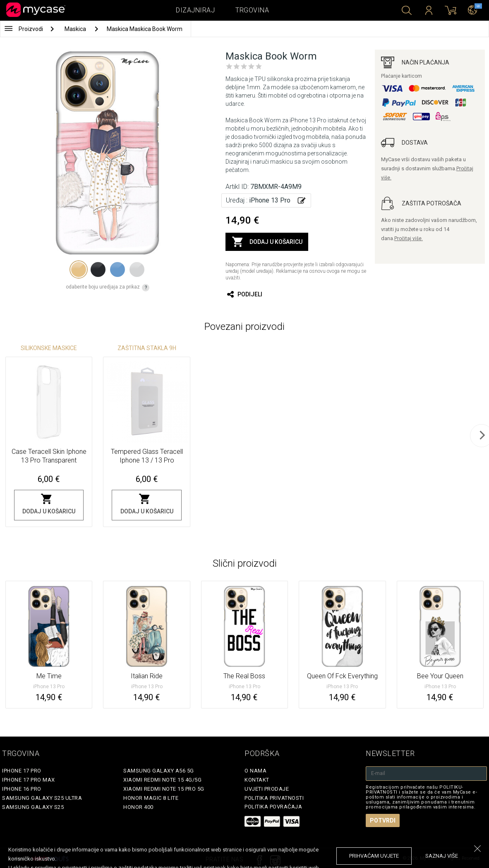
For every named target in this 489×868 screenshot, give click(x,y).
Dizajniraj (195, 10)
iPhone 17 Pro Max (29, 780)
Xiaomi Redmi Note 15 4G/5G (162, 780)
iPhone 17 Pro (22, 771)
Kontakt (257, 780)
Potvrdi (383, 820)
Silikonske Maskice (49, 348)
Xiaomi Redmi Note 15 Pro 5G (164, 789)
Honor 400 (138, 807)
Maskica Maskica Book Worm (145, 29)
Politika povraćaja (273, 807)
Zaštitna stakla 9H (147, 348)
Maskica (76, 29)
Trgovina (252, 10)
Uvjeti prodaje (267, 789)
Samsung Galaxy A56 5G (159, 771)
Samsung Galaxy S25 (33, 807)
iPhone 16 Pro (22, 789)
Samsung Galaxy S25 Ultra (42, 798)
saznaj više (442, 856)
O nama (255, 771)
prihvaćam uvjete (374, 856)
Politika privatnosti (274, 798)
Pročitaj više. (409, 238)
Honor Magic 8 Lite (151, 798)
